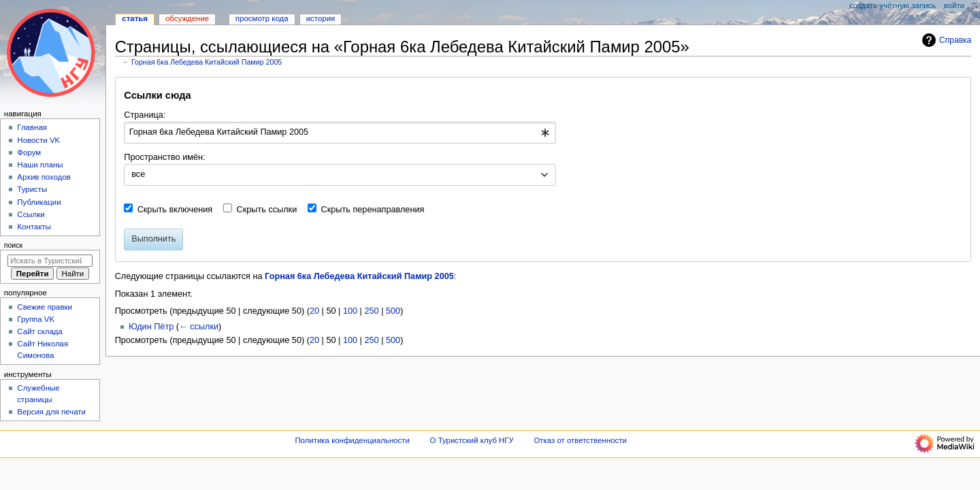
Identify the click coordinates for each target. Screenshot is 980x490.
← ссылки (199, 327)
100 (350, 311)
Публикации (39, 202)
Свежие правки (45, 307)
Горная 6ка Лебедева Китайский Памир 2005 (207, 62)
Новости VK (38, 140)
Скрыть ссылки (267, 210)
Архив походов (44, 177)
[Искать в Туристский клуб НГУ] (50, 261)
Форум (29, 152)
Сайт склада (40, 331)
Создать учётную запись (893, 5)
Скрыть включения (175, 210)
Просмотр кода (262, 18)
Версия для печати (51, 412)
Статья (135, 18)
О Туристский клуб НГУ (472, 440)
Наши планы (40, 165)
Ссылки (31, 214)
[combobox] (340, 133)
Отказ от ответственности (580, 440)
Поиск (13, 245)
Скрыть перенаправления (373, 210)
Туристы (32, 189)
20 (314, 311)
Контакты (34, 227)
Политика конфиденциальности (352, 440)
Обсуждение (187, 18)
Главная (32, 127)
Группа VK (36, 319)
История (321, 18)
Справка (945, 40)
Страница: (145, 115)
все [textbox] (138, 174)
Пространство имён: (164, 157)
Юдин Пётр (151, 327)
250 (371, 311)
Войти (954, 5)
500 (393, 311)
